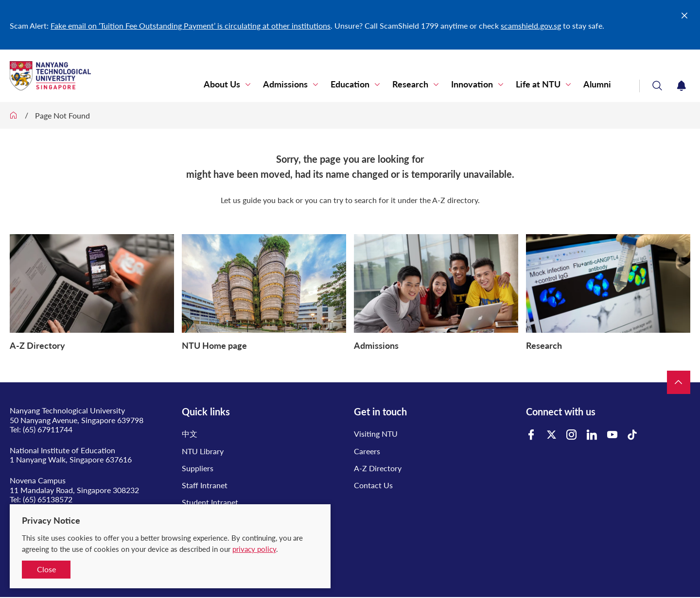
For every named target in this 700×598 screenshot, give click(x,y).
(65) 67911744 (48, 429)
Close (46, 569)
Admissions (301, 85)
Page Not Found (62, 115)
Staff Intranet (205, 485)
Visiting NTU (376, 434)
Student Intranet (210, 502)
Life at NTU (542, 85)
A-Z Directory (378, 468)
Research (420, 85)
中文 (190, 434)
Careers (367, 451)
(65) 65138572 (48, 499)
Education (363, 85)
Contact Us (373, 485)
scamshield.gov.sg (531, 26)
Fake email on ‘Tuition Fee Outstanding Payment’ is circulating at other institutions (191, 26)
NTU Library (203, 451)
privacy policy (254, 549)
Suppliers (198, 468)
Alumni (599, 85)
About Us (241, 85)
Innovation (479, 85)
